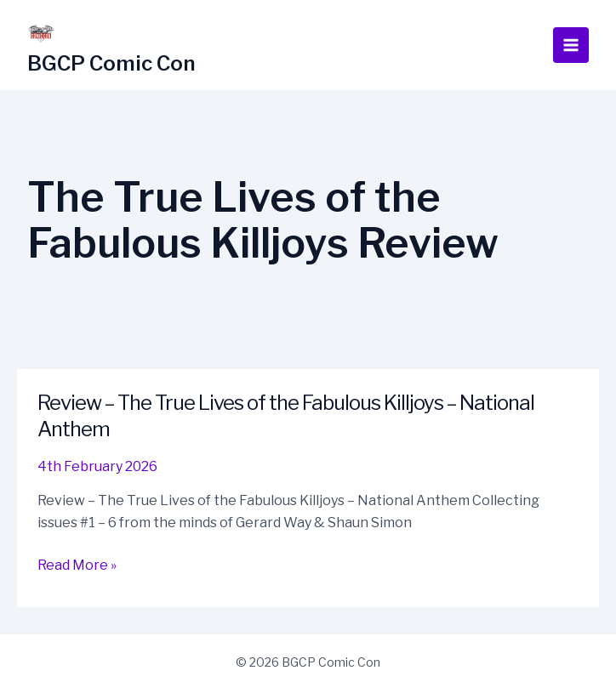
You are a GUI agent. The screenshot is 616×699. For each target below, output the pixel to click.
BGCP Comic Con (111, 63)
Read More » (77, 565)
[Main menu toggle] (571, 45)
